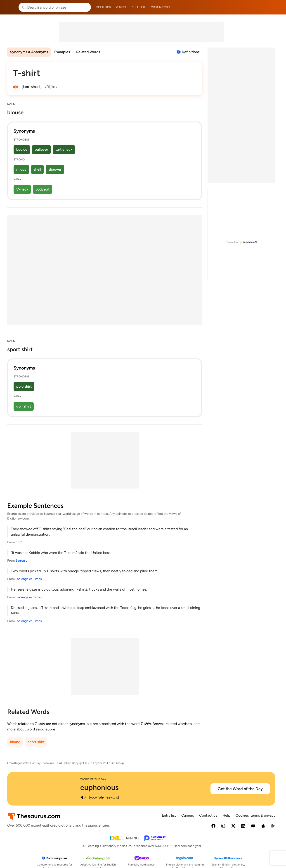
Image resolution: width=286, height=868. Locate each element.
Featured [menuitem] (104, 7)
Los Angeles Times (29, 579)
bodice (22, 149)
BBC (19, 542)
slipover (55, 169)
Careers (188, 815)
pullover (41, 149)
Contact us (208, 815)
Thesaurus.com (10, 7)
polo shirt (24, 386)
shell (37, 169)
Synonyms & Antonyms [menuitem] (29, 52)
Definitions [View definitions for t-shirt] (191, 52)
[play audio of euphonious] (83, 797)
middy (21, 169)
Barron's (21, 561)
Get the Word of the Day (240, 789)
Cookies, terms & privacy (255, 815)
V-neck (22, 189)
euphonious (99, 787)
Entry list (169, 815)
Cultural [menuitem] (139, 7)
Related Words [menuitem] (88, 52)
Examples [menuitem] (62, 52)
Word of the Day (93, 779)
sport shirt (36, 742)
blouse (15, 742)
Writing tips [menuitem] (161, 7)
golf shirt (24, 406)
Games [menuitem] (121, 7)
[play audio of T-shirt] (15, 87)
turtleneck (64, 149)
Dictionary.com (276, 7)
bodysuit (43, 189)
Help (226, 815)
